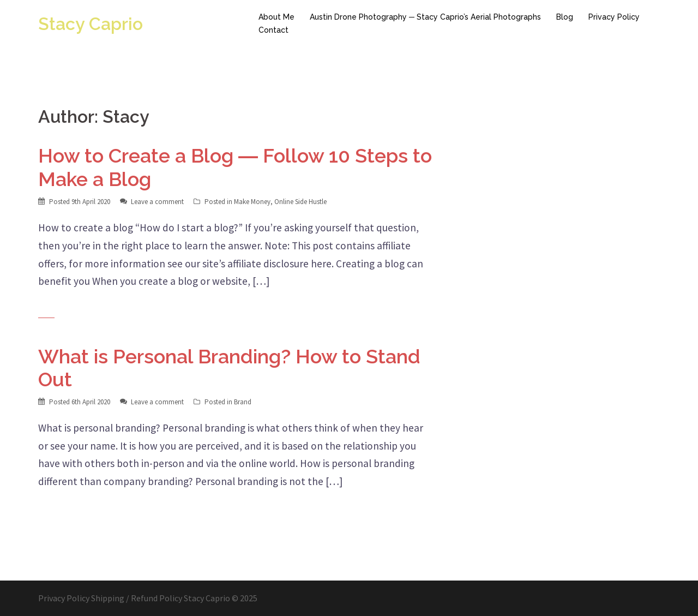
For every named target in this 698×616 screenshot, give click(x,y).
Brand (243, 402)
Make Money (252, 202)
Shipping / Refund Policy (137, 598)
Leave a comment (157, 202)
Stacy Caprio (91, 24)
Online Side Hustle (300, 202)
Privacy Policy (614, 17)
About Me (276, 17)
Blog (565, 17)
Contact (273, 30)
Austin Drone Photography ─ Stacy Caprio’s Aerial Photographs (425, 17)
